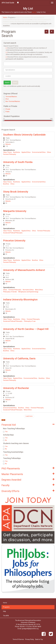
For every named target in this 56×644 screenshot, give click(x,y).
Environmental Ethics (39, 152)
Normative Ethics (28, 290)
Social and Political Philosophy (13, 233)
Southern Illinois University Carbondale (24, 135)
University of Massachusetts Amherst (24, 270)
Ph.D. (6, 99)
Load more (29, 416)
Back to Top (39, 639)
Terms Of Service (18, 639)
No (5, 440)
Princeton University (14, 241)
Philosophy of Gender (10, 292)
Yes (5, 432)
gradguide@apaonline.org (30, 629)
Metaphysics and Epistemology (28, 292)
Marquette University (15, 211)
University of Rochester (16, 388)
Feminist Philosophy (10, 154)
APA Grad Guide (8, 3)
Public (7, 112)
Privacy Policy (30, 639)
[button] (28, 3)
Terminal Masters (10, 97)
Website (8, 144)
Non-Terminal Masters (12, 101)
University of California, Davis (19, 359)
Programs (6, 607)
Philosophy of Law (30, 321)
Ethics (49, 152)
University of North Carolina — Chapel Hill (26, 329)
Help (4, 611)
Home (5, 17)
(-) (7, 48)
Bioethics (6, 184)
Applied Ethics (26, 152)
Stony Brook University (16, 192)
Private (7, 109)
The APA (6, 616)
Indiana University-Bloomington (20, 300)
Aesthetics (17, 152)
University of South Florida (18, 162)
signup (34, 12)
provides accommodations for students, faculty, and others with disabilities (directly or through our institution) (27, 22)
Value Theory (7, 152)
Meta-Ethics (39, 290)
